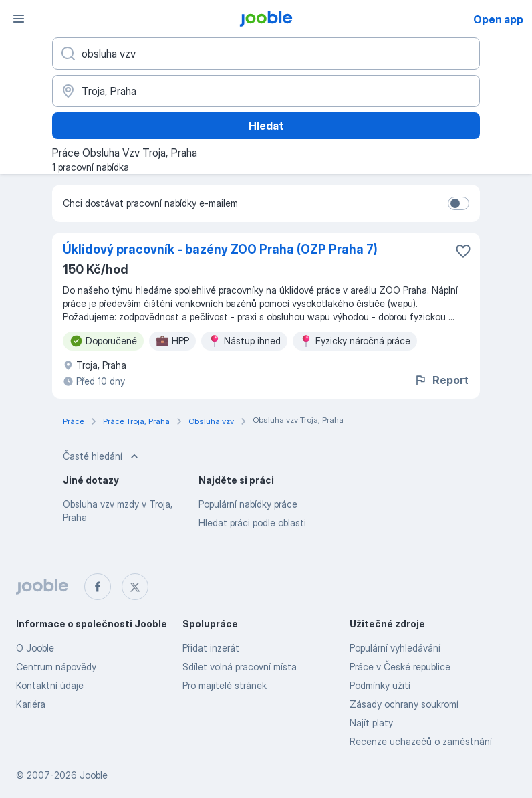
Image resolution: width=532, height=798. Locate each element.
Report (441, 380)
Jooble (94, 775)
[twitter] (135, 587)
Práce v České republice (400, 667)
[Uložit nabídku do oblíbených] (463, 251)
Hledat (266, 126)
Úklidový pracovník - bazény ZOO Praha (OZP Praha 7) (220, 249)
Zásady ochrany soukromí (404, 704)
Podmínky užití (380, 685)
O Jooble (35, 648)
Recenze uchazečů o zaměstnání (421, 741)
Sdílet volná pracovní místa (240, 667)
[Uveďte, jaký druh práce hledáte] (266, 54)
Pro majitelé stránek (225, 685)
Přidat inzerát (211, 648)
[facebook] (98, 587)
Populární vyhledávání (395, 648)
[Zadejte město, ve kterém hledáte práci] (266, 91)
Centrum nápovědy (56, 667)
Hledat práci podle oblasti (252, 523)
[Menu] (19, 19)
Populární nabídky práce (248, 504)
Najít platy (371, 723)
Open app (498, 19)
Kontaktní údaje (50, 685)
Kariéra (31, 704)
